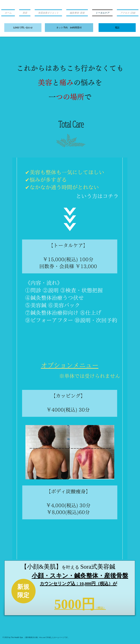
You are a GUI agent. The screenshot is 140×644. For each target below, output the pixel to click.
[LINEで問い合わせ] (23, 28)
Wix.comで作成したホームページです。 (54, 637)
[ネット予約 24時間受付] (69, 28)
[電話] (117, 28)
